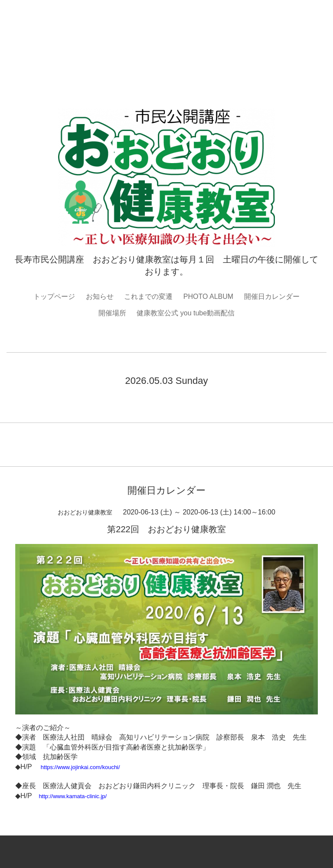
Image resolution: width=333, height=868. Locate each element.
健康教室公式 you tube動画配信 (186, 313)
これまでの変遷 (148, 296)
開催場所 (112, 313)
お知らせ (100, 296)
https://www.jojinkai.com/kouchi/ (80, 767)
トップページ (54, 296)
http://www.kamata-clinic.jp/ (73, 796)
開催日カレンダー (272, 296)
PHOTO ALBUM (208, 296)
